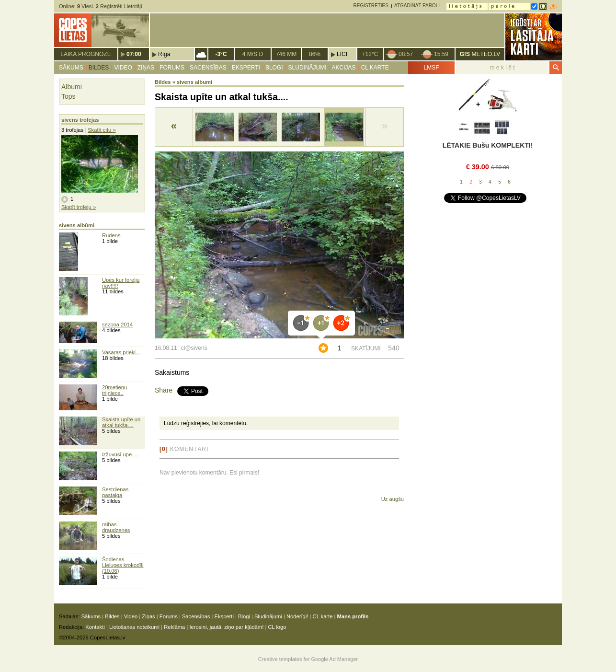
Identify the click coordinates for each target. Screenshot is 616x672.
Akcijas (344, 68)
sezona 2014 (117, 324)
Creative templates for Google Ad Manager (308, 659)
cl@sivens (194, 348)
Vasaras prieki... (121, 352)
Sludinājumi (308, 68)
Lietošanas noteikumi (134, 627)
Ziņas (146, 68)
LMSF (431, 68)
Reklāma (174, 627)
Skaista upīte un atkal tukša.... (121, 422)
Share (164, 390)
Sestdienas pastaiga (115, 492)
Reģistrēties (371, 6)
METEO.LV (480, 54)
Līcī (342, 54)
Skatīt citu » (102, 130)
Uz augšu (393, 499)
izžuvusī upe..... (121, 454)
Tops (68, 96)
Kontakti (95, 627)
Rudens (111, 235)
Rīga (164, 54)
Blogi (274, 68)
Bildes (99, 68)
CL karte (375, 68)
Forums (172, 68)
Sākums (71, 68)
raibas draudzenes (116, 527)
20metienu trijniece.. (114, 390)
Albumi (72, 87)
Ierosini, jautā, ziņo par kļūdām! (226, 627)
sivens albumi (194, 82)
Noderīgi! (297, 616)
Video (123, 68)
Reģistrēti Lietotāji (119, 6)
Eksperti (246, 68)
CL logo (277, 627)
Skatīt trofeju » (79, 207)
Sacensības (208, 68)
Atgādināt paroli (417, 6)
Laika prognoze (86, 54)
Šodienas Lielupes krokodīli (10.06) (123, 565)
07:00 (134, 54)
